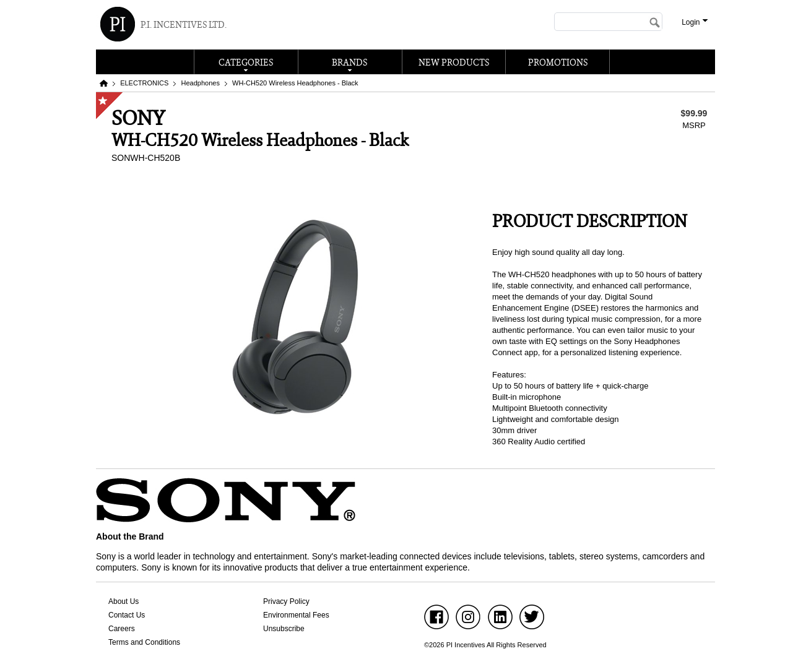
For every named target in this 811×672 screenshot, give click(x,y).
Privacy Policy (286, 601)
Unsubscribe (284, 629)
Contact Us (127, 615)
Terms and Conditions (144, 642)
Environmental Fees (296, 615)
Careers (122, 629)
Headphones (201, 83)
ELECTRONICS (144, 83)
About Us (124, 601)
